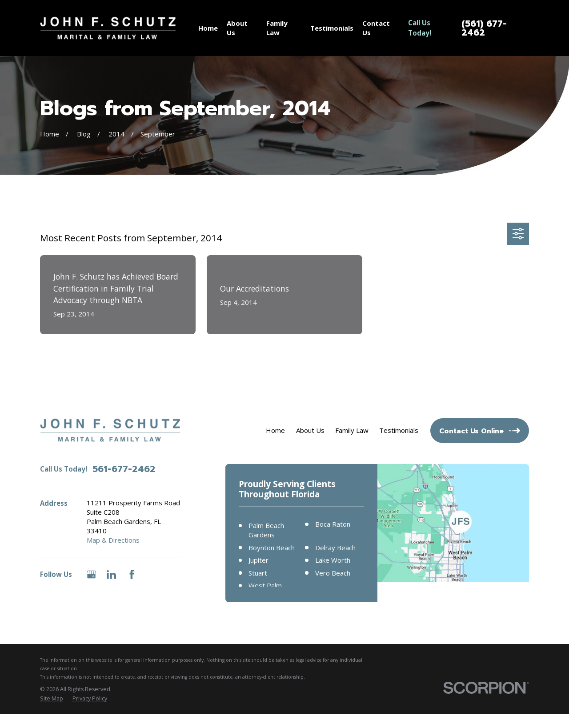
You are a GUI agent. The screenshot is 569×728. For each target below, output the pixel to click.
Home (275, 430)
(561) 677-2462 (484, 28)
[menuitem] (52, 699)
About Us (310, 430)
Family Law (352, 430)
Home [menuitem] (208, 28)
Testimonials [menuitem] (332, 28)
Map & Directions (113, 540)
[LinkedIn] (111, 574)
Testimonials (399, 430)
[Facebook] (132, 574)
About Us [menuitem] (237, 28)
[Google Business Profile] (91, 574)
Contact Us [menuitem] (376, 28)
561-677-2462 (124, 469)
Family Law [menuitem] (277, 28)
